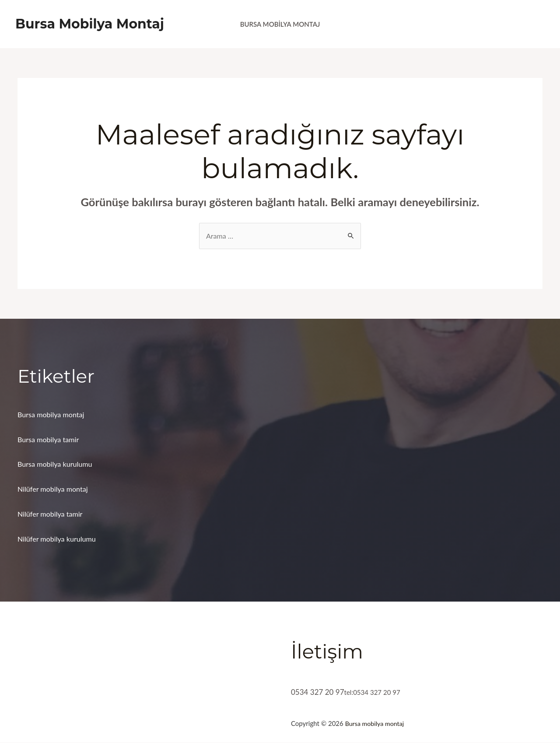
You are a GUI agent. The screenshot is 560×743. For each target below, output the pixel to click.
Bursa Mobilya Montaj (90, 24)
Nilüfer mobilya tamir (52, 515)
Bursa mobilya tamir (50, 440)
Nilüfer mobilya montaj (55, 490)
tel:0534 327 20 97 (376, 692)
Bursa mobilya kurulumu (57, 465)
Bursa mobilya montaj (53, 415)
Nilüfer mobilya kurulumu (59, 540)
